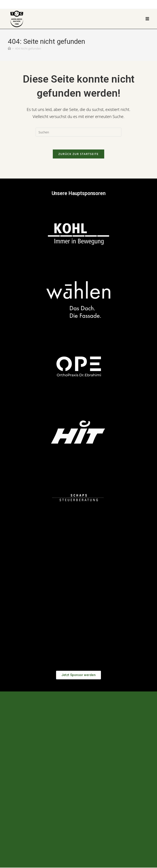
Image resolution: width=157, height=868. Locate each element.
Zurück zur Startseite (79, 154)
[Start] (9, 48)
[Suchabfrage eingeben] (78, 132)
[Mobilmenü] (147, 19)
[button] (78, 607)
